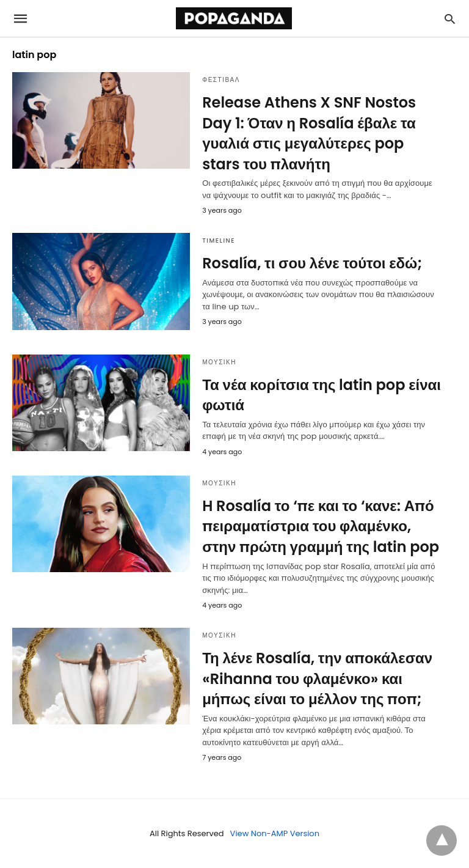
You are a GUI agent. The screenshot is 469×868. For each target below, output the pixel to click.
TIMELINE (219, 241)
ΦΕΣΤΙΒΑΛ (221, 80)
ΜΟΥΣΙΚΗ (219, 362)
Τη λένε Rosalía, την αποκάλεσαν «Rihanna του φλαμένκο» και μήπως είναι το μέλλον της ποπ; (317, 679)
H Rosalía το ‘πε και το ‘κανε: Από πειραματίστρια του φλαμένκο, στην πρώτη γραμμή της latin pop (321, 526)
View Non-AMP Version (275, 833)
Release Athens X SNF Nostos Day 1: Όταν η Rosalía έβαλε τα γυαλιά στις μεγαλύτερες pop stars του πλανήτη (309, 133)
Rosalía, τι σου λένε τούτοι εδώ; (312, 263)
